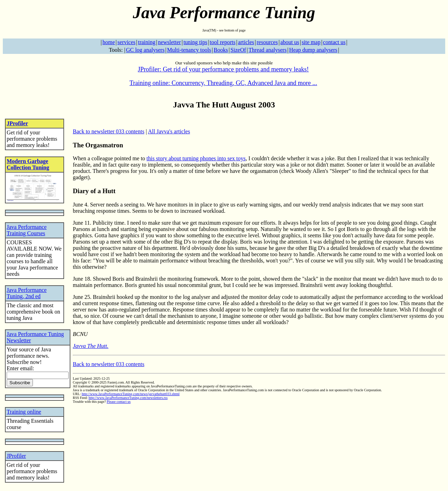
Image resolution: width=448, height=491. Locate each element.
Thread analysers (268, 50)
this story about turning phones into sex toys (196, 158)
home (109, 42)
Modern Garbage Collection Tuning (28, 164)
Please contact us (119, 402)
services (126, 42)
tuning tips (195, 42)
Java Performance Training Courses (27, 230)
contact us (334, 42)
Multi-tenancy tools (189, 50)
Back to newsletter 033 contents (108, 131)
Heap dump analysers (313, 50)
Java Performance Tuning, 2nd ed (27, 293)
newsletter (169, 42)
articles (246, 42)
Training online (24, 412)
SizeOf (238, 50)
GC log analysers (145, 50)
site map (311, 42)
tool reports (222, 42)
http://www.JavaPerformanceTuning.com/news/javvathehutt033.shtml (131, 394)
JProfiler (17, 123)
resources (267, 42)
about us (290, 42)
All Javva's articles (169, 131)
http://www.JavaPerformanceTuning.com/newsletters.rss (128, 398)
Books (221, 50)
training (147, 42)
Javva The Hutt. (91, 346)
